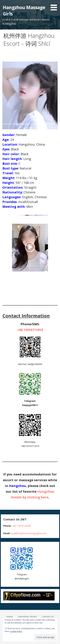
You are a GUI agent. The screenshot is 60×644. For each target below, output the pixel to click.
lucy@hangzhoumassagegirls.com (29, 533)
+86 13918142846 (21, 526)
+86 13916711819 (30, 330)
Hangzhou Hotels (27, 616)
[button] (55, 6)
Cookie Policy (16, 631)
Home (10, 616)
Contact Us (48, 616)
